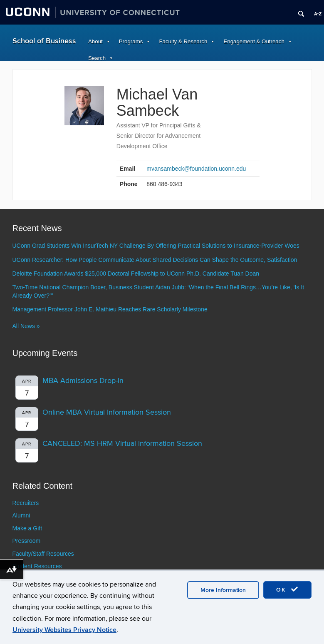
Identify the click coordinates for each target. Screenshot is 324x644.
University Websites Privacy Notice (64, 630)
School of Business (44, 41)
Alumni (21, 515)
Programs (131, 41)
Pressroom (27, 541)
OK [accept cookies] (287, 589)
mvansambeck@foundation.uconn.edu (196, 169)
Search (97, 58)
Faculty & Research (183, 41)
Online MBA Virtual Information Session (107, 412)
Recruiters (26, 503)
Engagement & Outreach (254, 41)
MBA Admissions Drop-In (83, 381)
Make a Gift (27, 528)
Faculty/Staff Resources (43, 554)
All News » (26, 326)
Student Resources (37, 566)
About (95, 41)
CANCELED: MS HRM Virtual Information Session (122, 444)
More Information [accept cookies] (223, 590)
